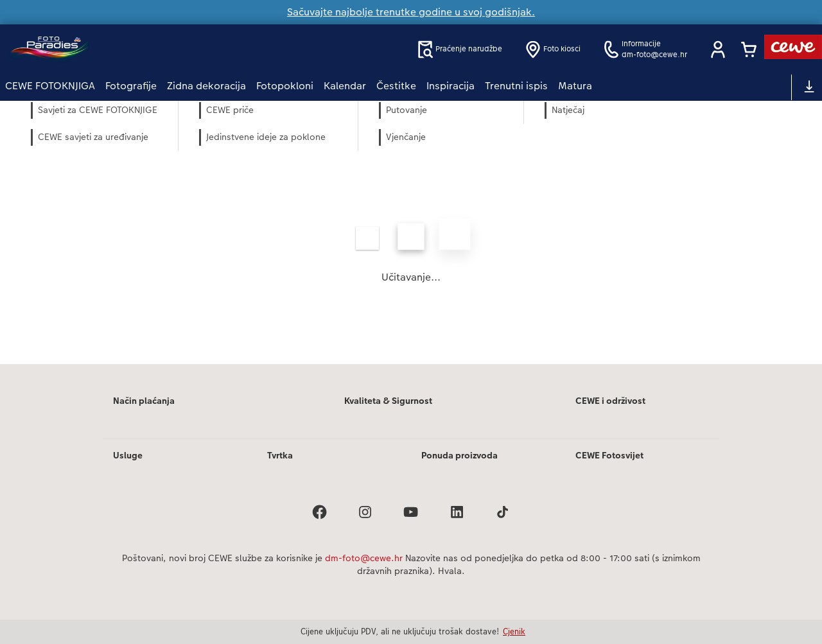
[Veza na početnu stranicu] (131, 49)
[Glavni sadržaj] (411, 250)
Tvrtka (280, 455)
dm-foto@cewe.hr (364, 558)
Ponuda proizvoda (459, 455)
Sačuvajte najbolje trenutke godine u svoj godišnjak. (411, 12)
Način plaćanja (144, 401)
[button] (718, 49)
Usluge (128, 455)
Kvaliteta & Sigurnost (388, 401)
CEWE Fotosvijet (609, 455)
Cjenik (514, 631)
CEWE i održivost (610, 401)
